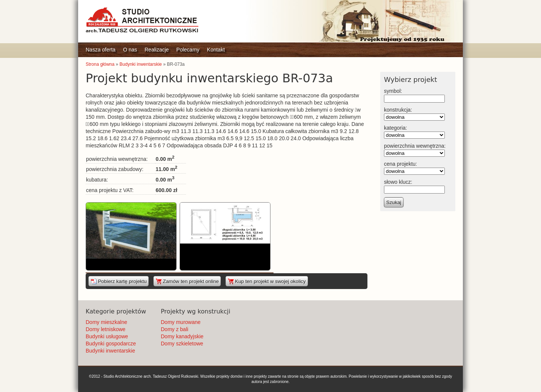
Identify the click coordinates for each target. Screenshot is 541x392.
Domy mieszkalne (106, 322)
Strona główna (100, 64)
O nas (130, 50)
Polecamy (188, 50)
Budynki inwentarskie (141, 64)
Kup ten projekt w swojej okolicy (267, 281)
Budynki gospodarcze (111, 344)
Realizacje (157, 50)
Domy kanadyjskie (182, 336)
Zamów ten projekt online (187, 281)
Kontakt (216, 50)
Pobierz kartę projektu (119, 281)
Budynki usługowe (107, 336)
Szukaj (394, 202)
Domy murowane (181, 322)
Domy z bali (175, 329)
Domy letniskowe (106, 329)
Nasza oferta (100, 50)
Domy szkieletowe (182, 344)
